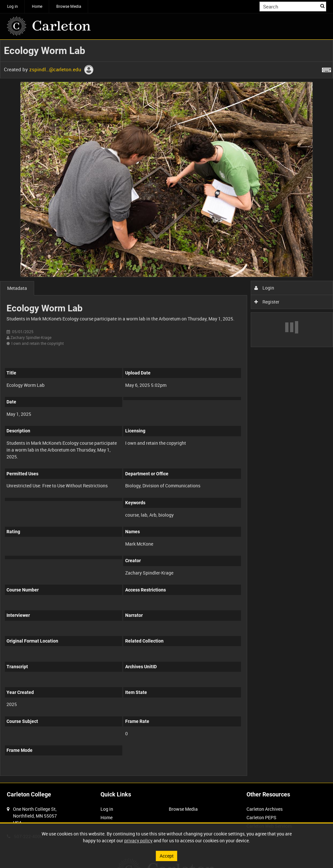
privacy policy (138, 841)
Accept (167, 856)
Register (267, 302)
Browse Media (69, 6)
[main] (166, 411)
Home (37, 6)
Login (264, 288)
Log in (13, 6)
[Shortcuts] (326, 69)
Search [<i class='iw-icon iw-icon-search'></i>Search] (322, 6)
